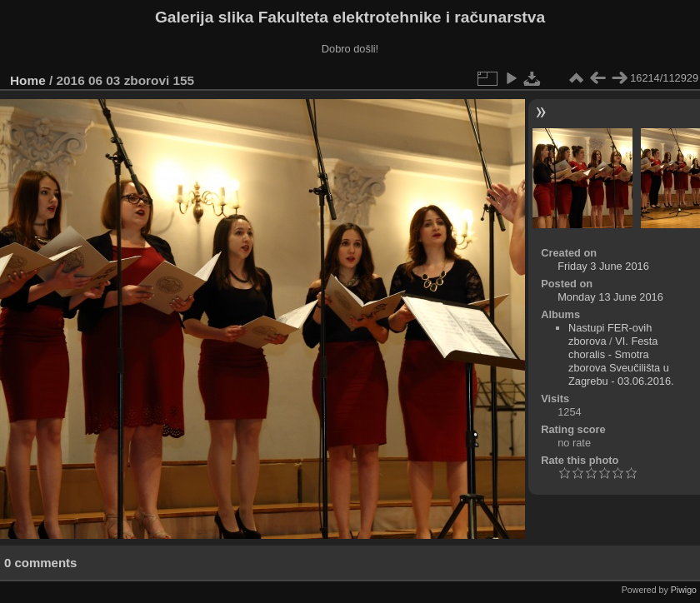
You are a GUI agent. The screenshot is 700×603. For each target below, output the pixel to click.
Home (28, 80)
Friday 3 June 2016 (603, 266)
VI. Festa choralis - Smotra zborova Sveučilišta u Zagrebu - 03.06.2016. (621, 361)
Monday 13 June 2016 (610, 297)
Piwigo (684, 590)
